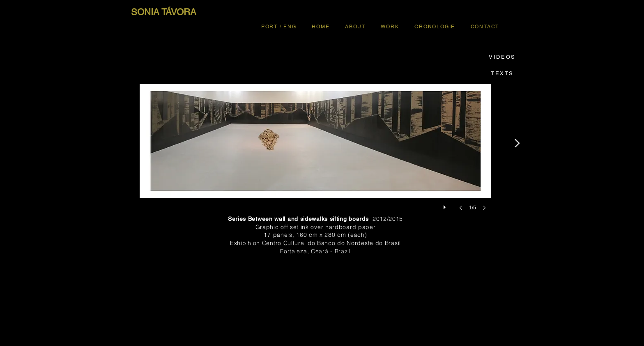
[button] (315, 156)
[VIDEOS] (502, 57)
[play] (446, 205)
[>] (517, 143)
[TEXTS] (502, 73)
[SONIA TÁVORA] (163, 12)
